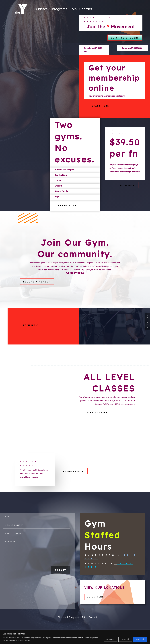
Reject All (125, 639)
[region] (75, 637)
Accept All (140, 639)
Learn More (67, 210)
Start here (101, 110)
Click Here (107, 563)
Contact (86, 9)
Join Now (127, 190)
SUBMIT (64, 574)
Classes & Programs (51, 9)
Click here (96, 601)
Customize (110, 639)
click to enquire (125, 38)
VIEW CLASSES (97, 417)
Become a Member (37, 286)
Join (73, 9)
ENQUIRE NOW (74, 478)
